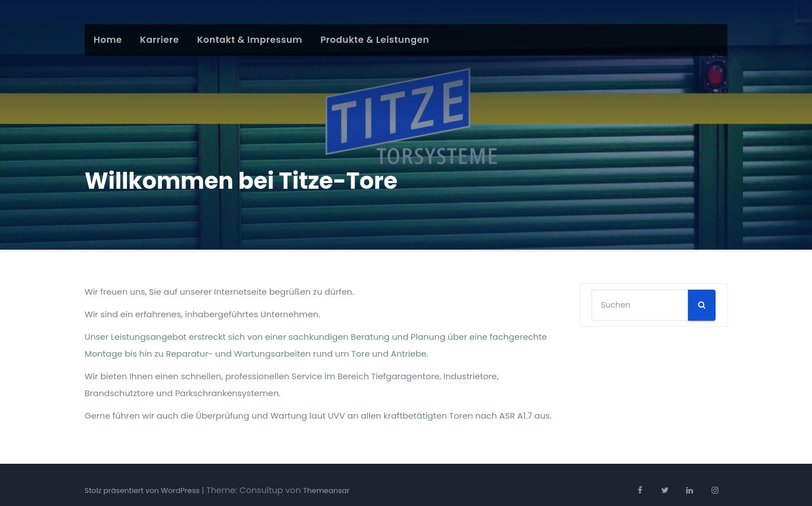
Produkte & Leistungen (375, 40)
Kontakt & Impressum (250, 40)
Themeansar (326, 491)
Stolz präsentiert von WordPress (143, 491)
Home (108, 40)
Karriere (159, 40)
